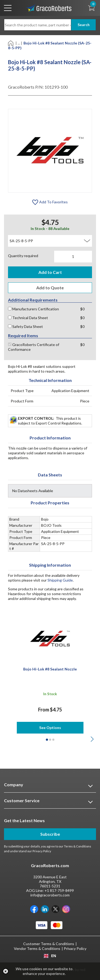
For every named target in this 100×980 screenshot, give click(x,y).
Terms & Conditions (78, 846)
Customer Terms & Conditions (49, 944)
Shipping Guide (60, 580)
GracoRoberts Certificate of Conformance (34, 347)
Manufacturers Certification (33, 309)
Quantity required (23, 256)
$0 (82, 309)
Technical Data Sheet (28, 318)
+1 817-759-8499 (59, 890)
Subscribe (50, 834)
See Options (50, 728)
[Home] (11, 43)
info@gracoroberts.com (50, 895)
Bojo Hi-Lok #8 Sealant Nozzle (50, 669)
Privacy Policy (42, 851)
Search (84, 25)
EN (50, 956)
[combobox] (50, 956)
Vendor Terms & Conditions (37, 948)
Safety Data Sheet (25, 326)
